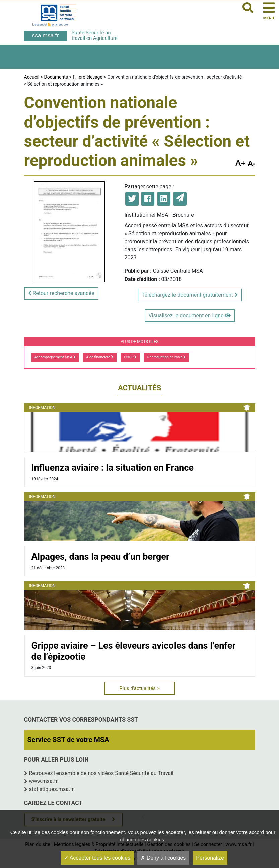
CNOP (130, 357)
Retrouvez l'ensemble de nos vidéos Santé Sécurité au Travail (101, 773)
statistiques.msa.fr (52, 789)
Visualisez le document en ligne (190, 315)
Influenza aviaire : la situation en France (113, 468)
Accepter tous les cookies (97, 858)
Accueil (32, 77)
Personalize (210, 858)
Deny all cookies (163, 858)
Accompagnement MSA (55, 357)
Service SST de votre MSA (68, 740)
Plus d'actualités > (139, 688)
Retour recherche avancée (61, 293)
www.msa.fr (44, 781)
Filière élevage (88, 77)
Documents (56, 77)
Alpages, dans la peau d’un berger (100, 557)
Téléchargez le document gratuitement (190, 295)
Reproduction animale (167, 357)
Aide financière (100, 357)
